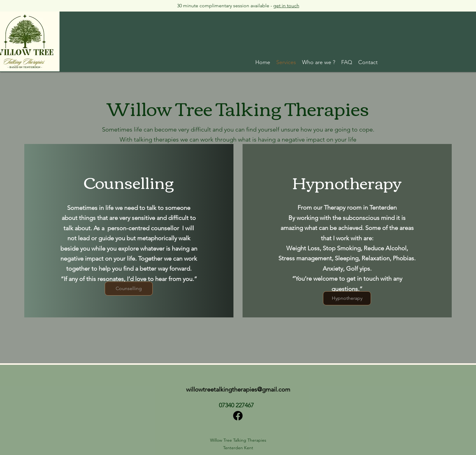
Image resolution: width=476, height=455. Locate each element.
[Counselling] (129, 289)
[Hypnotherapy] (347, 298)
